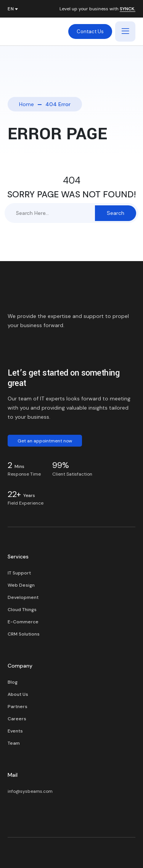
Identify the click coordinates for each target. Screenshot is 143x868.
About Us (18, 694)
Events (15, 731)
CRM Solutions (24, 634)
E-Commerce (23, 622)
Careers (17, 719)
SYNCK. (128, 9)
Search (116, 213)
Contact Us (90, 31)
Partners (18, 707)
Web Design (21, 585)
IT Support (19, 573)
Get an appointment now (45, 441)
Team (14, 743)
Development (23, 597)
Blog (13, 682)
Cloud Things (22, 610)
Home (27, 104)
